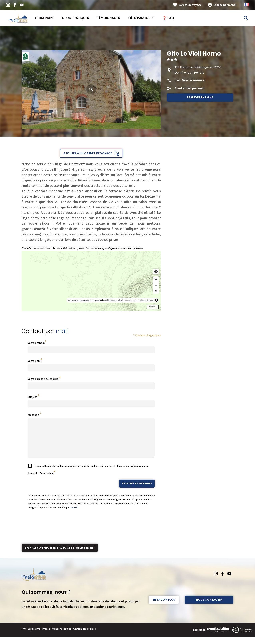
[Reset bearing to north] (156, 291)
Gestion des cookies (84, 636)
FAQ (24, 636)
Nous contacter (209, 607)
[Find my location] (156, 272)
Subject (32, 397)
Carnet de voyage (190, 5)
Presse (46, 636)
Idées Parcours (141, 18)
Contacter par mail (190, 88)
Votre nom (34, 361)
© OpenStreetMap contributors (134, 300)
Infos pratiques (75, 18)
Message (33, 415)
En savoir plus (164, 607)
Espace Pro (34, 636)
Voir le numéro (194, 80)
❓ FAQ (168, 18)
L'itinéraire (44, 18)
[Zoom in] (156, 279)
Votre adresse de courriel (43, 379)
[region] (91, 281)
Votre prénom (36, 343)
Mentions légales (62, 636)
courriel (74, 515)
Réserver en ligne (200, 97)
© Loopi (150, 300)
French (247, 5)
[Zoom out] (156, 285)
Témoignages (108, 18)
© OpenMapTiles (115, 300)
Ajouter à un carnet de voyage (88, 153)
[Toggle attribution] (156, 300)
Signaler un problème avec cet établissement (60, 555)
